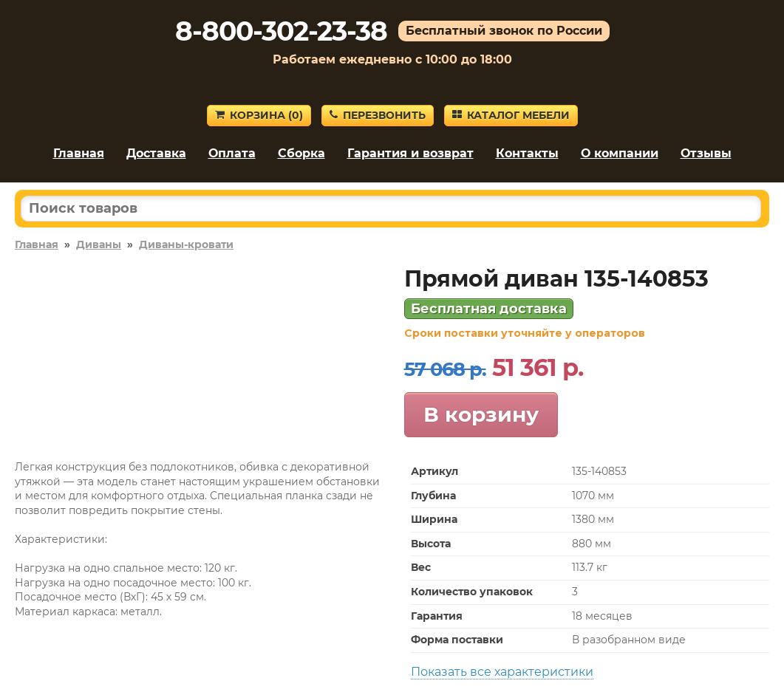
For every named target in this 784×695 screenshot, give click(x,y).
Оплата (232, 153)
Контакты (527, 153)
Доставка (156, 153)
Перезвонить (378, 115)
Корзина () (259, 115)
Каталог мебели (511, 115)
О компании (620, 153)
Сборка (301, 153)
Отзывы (706, 153)
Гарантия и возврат (410, 153)
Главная (79, 153)
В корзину (481, 414)
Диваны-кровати (186, 244)
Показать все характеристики (502, 672)
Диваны (99, 244)
